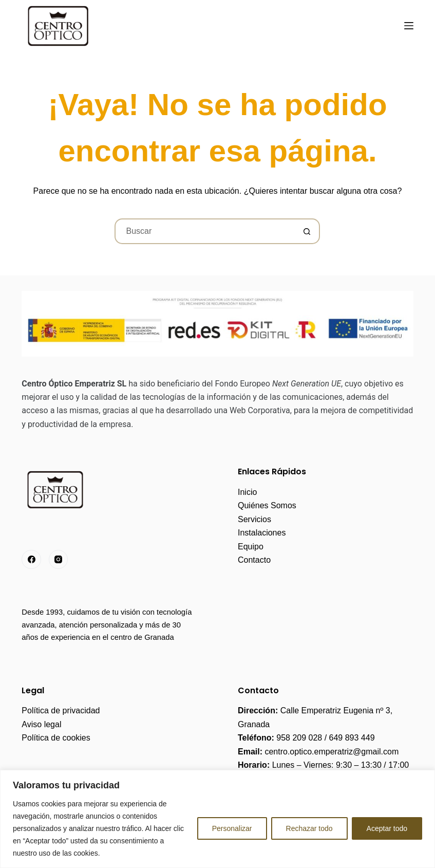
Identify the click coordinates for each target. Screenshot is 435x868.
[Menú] (409, 26)
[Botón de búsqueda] (307, 231)
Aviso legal (41, 724)
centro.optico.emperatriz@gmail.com (332, 752)
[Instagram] (59, 560)
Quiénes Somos (267, 505)
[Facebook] (31, 560)
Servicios (254, 519)
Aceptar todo (387, 828)
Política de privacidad (61, 710)
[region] (218, 819)
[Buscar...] (204, 231)
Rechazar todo (309, 828)
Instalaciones (262, 533)
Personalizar (232, 828)
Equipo (251, 547)
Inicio (247, 492)
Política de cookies (56, 738)
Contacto (254, 560)
